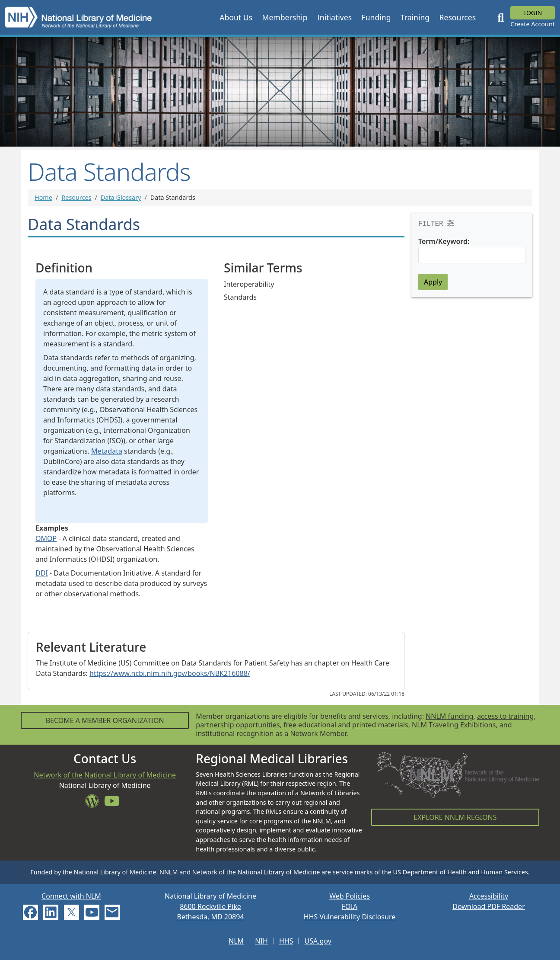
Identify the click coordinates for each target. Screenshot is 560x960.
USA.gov (318, 941)
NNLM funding (449, 716)
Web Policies (350, 896)
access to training (505, 716)
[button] (236, 17)
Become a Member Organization (105, 720)
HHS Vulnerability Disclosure (350, 917)
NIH (261, 941)
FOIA (350, 906)
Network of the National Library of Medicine (105, 775)
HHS (286, 941)
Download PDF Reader (489, 906)
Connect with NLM (71, 896)
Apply (433, 282)
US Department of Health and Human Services (461, 872)
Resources (76, 197)
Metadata (107, 451)
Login (533, 13)
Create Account (533, 24)
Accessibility (489, 896)
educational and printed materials (353, 725)
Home (43, 197)
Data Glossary (121, 197)
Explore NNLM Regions (455, 817)
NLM (236, 941)
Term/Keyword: (444, 241)
